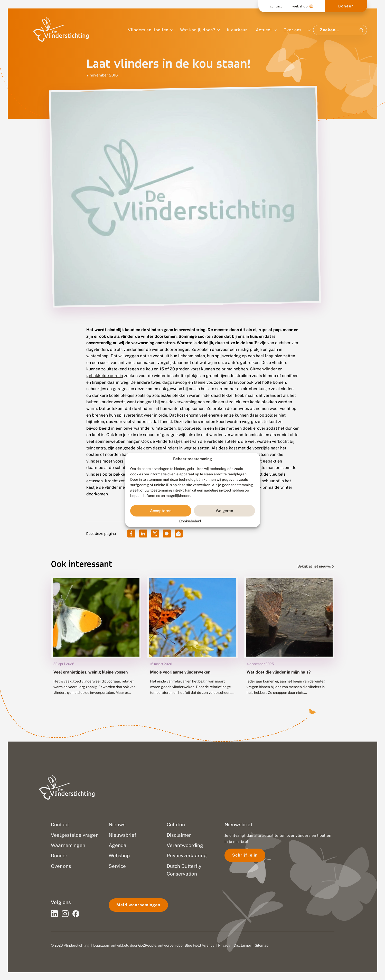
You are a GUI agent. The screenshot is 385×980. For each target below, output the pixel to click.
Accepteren (161, 511)
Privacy (224, 945)
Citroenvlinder (263, 369)
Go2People (147, 945)
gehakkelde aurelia (105, 376)
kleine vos (203, 382)
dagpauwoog (175, 382)
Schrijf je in (245, 855)
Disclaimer (242, 945)
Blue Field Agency (200, 945)
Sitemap (262, 945)
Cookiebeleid (190, 521)
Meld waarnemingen (138, 905)
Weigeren (224, 511)
